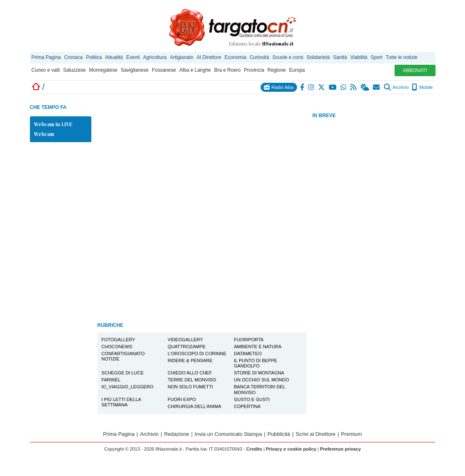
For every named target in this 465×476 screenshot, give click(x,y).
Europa (297, 70)
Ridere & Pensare (190, 360)
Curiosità (259, 57)
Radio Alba (279, 87)
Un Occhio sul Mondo (261, 380)
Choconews (117, 347)
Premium (351, 434)
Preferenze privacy (340, 449)
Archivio (396, 87)
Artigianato (182, 57)
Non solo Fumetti (190, 387)
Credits (254, 449)
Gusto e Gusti (252, 399)
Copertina (247, 406)
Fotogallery (118, 340)
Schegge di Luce (123, 373)
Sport (377, 57)
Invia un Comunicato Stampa (228, 434)
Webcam (44, 134)
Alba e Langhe (195, 70)
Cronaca (74, 57)
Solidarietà (318, 57)
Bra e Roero (228, 70)
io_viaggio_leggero (128, 387)
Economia (235, 57)
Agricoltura (155, 57)
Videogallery (185, 340)
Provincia (254, 70)
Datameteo (248, 354)
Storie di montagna (259, 373)
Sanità (340, 57)
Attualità (114, 57)
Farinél (111, 380)
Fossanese (164, 70)
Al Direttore (209, 57)
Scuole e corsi (288, 57)
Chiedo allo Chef (190, 373)
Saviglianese (135, 70)
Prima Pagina (46, 57)
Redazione (177, 434)
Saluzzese (74, 70)
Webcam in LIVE (53, 124)
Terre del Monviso (192, 380)
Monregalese (103, 70)
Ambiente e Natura (258, 347)
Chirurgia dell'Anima (194, 406)
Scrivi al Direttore (316, 434)
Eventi (133, 57)
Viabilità (359, 57)
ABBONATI (415, 70)
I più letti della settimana (121, 402)
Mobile (422, 87)
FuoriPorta (249, 340)
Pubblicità (279, 434)
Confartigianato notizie (123, 356)
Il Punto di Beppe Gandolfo (256, 363)
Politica (94, 57)
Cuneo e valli (46, 70)
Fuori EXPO (182, 399)
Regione (277, 70)
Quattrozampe (186, 347)
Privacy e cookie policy (291, 449)
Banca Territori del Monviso (260, 389)
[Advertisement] (374, 249)
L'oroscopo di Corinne (197, 354)
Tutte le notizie (401, 57)
